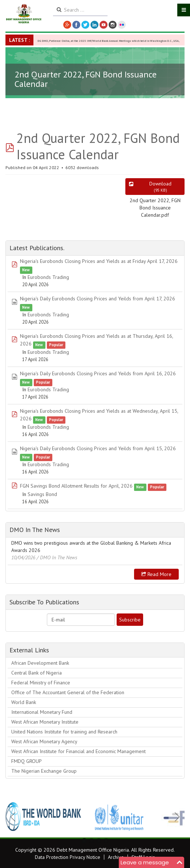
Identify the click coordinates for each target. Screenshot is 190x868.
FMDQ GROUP (27, 761)
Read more (156, 574)
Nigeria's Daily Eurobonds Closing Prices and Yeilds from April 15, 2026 (98, 448)
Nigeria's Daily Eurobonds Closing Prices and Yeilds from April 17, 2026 (98, 299)
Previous (15, 817)
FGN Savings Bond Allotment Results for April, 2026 (76, 486)
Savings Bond (42, 494)
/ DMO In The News (57, 557)
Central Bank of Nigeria (37, 673)
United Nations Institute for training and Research (64, 732)
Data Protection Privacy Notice (68, 857)
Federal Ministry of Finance (41, 683)
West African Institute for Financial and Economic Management (78, 751)
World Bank (24, 702)
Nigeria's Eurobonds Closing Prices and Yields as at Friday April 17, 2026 (99, 261)
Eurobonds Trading (48, 277)
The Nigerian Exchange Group (44, 771)
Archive (116, 857)
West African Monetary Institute (45, 722)
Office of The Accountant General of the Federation (68, 692)
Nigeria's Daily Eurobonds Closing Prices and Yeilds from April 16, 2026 (98, 373)
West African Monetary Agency (44, 741)
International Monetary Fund (42, 712)
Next (175, 817)
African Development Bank (40, 663)
